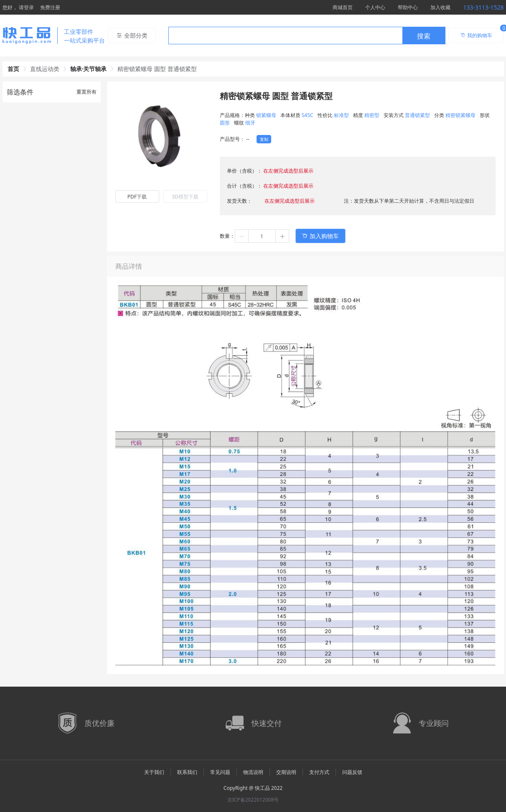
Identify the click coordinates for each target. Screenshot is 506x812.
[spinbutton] (262, 236)
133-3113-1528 (483, 7)
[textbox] (285, 36)
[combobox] (307, 36)
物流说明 (253, 772)
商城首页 (343, 7)
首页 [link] (13, 69)
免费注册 (50, 7)
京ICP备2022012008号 (253, 800)
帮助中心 (408, 7)
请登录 (26, 7)
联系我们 (187, 772)
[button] (242, 236)
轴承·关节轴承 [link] (89, 69)
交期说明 (286, 772)
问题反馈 (352, 772)
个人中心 (375, 7)
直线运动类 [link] (45, 69)
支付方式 (319, 772)
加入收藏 (440, 7)
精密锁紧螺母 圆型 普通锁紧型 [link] (157, 69)
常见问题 (220, 772)
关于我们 (154, 772)
